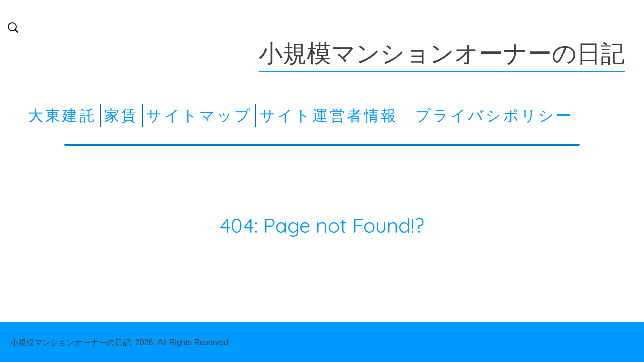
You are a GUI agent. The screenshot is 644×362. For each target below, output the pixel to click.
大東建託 (62, 115)
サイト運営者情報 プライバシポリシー (416, 115)
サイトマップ (199, 115)
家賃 (121, 115)
